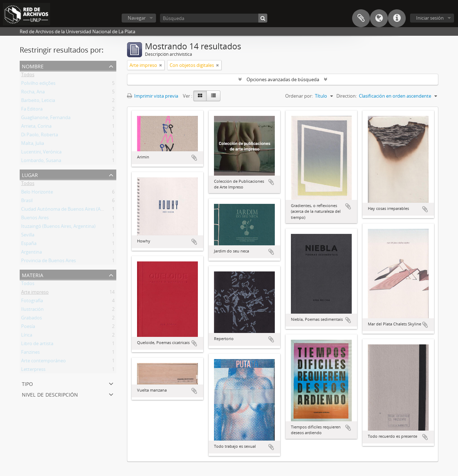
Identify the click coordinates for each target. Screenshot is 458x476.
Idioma (379, 18)
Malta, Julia (33, 144)
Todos (28, 76)
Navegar (137, 18)
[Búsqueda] (214, 18)
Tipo (27, 383)
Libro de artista (37, 345)
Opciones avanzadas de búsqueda (283, 79)
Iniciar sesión (430, 18)
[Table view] (213, 96)
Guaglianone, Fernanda (46, 119)
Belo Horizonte (37, 193)
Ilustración (32, 310)
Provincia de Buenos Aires (48, 262)
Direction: (347, 96)
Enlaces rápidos (397, 18)
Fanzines (30, 353)
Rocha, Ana (33, 93)
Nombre (33, 66)
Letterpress (33, 371)
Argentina (31, 253)
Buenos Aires (35, 219)
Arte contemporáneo (43, 362)
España (29, 245)
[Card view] (200, 96)
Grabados (31, 319)
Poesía (28, 328)
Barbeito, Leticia (38, 102)
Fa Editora (32, 110)
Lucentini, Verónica (41, 153)
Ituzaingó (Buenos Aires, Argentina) (58, 227)
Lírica (27, 336)
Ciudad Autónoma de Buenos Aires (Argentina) (70, 210)
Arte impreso (35, 293)
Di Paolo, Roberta (40, 136)
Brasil (27, 202)
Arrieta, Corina (36, 127)
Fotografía (32, 302)
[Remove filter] (161, 65)
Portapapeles (361, 18)
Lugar (30, 174)
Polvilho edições (38, 84)
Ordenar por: (299, 96)
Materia (33, 274)
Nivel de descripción (50, 394)
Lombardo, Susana (41, 162)
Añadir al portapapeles (194, 158)
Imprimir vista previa (153, 96)
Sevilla (28, 236)
